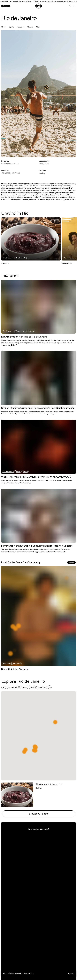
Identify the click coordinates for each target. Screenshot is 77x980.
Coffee (24, 687)
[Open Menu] (74, 6)
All (4, 687)
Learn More (29, 973)
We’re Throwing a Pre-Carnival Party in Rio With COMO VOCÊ (36, 477)
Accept (71, 973)
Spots (11, 27)
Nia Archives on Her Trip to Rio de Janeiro (24, 337)
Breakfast (13, 687)
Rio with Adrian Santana (15, 669)
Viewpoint (17, 664)
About (4, 27)
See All (71, 562)
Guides (30, 27)
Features (21, 27)
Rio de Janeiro (8, 258)
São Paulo (7, 664)
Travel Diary (21, 331)
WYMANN (67, 264)
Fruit (32, 687)
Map (38, 27)
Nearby (6, 6)
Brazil (25, 471)
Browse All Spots (39, 814)
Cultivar (5, 264)
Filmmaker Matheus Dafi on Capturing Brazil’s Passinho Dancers (37, 546)
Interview (32, 331)
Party (18, 471)
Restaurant (21, 258)
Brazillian (42, 687)
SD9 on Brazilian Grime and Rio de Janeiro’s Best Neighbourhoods (38, 408)
